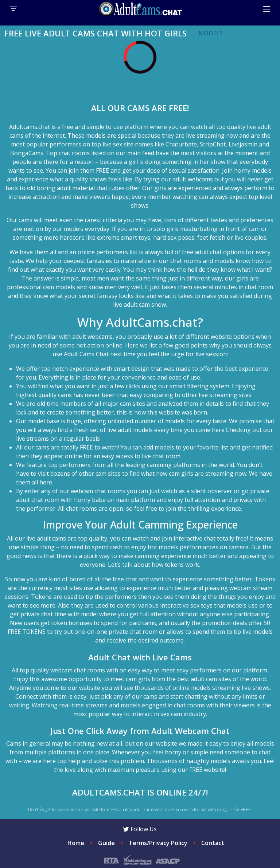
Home (76, 843)
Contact (213, 843)
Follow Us (140, 829)
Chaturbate (181, 144)
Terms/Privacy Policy (158, 843)
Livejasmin (243, 144)
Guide (106, 843)
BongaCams (27, 153)
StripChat (213, 144)
